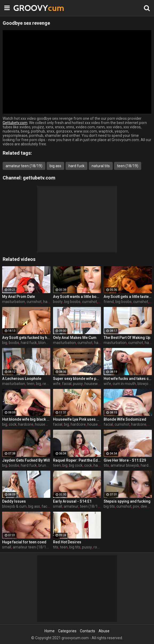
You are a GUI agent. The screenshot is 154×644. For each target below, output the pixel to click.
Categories (67, 631)
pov (136, 506)
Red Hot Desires (67, 542)
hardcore (26, 424)
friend (109, 302)
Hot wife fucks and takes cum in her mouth (128, 379)
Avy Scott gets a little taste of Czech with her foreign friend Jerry (128, 297)
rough (98, 547)
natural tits (101, 166)
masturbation (14, 302)
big (5, 343)
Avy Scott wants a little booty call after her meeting (77, 297)
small (58, 506)
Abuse (104, 631)
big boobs (72, 302)
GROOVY (27, 8)
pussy (78, 384)
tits (106, 465)
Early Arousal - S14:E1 (72, 501)
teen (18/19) (128, 166)
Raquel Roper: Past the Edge (77, 460)
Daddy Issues (14, 501)
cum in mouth (124, 384)
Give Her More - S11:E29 (125, 460)
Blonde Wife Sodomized (125, 419)
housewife (93, 384)
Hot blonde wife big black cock (26, 419)
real (46, 384)
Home (50, 631)
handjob (100, 465)
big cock (76, 465)
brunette (46, 465)
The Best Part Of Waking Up (127, 338)
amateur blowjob (125, 465)
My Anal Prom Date (19, 297)
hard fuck (76, 166)
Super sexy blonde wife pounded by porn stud (77, 379)
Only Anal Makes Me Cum (75, 338)
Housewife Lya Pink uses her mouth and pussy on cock (77, 419)
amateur (71, 506)
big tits (109, 506)
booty (58, 302)
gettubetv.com (39, 178)
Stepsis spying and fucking (127, 501)
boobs (14, 343)
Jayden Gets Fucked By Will (26, 460)
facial (67, 384)
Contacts (88, 631)
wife (57, 384)
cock (13, 424)
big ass (55, 166)
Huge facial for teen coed (24, 542)
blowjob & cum (14, 506)
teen (31, 384)
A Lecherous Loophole (22, 379)
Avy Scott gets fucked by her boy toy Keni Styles (26, 338)
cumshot (34, 302)
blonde (44, 343)
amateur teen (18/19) (24, 166)
